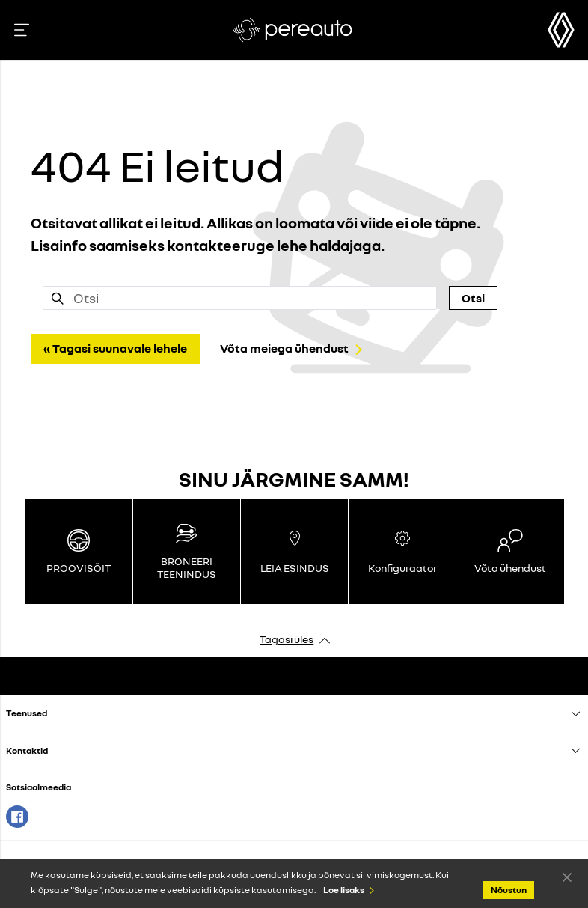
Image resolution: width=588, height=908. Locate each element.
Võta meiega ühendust (284, 348)
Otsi (473, 298)
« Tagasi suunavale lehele (115, 348)
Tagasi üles (287, 639)
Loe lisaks (344, 890)
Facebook (17, 817)
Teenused (27, 713)
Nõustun (567, 877)
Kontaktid (27, 750)
